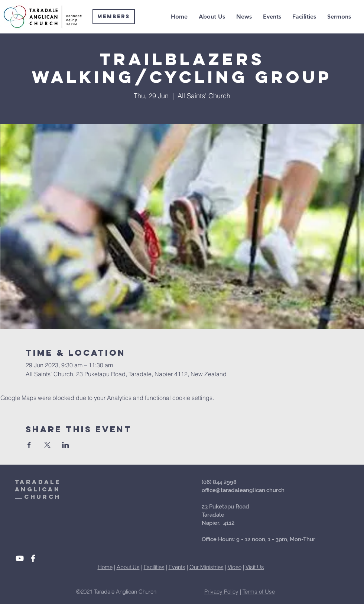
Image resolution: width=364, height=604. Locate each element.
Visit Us (255, 567)
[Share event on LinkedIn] (66, 445)
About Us (128, 567)
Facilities (154, 567)
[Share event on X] (47, 445)
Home (105, 567)
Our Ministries (207, 567)
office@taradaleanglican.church (243, 490)
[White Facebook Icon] (33, 558)
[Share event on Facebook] (29, 445)
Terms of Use (259, 592)
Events (177, 567)
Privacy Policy (221, 592)
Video (235, 567)
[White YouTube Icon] (20, 558)
